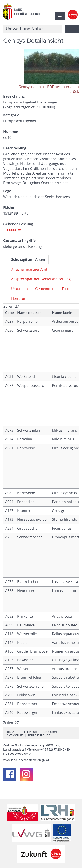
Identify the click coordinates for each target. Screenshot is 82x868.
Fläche (9, 207)
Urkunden (19, 289)
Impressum (50, 732)
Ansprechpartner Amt (29, 269)
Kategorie (11, 115)
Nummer (11, 132)
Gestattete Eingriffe (19, 241)
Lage (7, 191)
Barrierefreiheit (39, 735)
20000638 (13, 230)
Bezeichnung (14, 96)
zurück (73, 92)
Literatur (18, 298)
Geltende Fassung (18, 224)
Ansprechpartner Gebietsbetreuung (41, 279)
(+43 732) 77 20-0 (52, 750)
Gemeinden (45, 289)
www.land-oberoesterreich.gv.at (26, 760)
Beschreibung (15, 148)
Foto (66, 289)
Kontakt (12, 732)
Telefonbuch (30, 732)
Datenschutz (15, 735)
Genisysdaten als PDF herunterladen (49, 87)
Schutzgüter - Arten (28, 259)
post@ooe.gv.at (20, 754)
